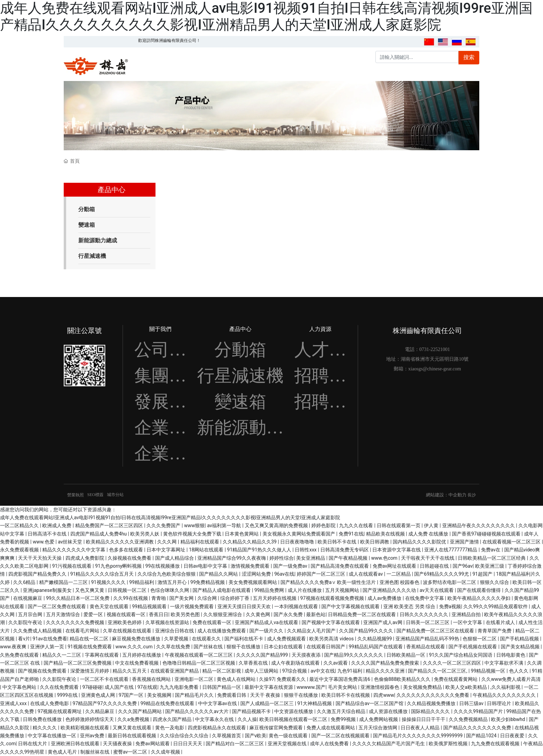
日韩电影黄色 (511, 655)
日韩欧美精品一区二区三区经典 (492, 558)
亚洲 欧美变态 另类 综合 (410, 606)
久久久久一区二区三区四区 (452, 663)
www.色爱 (44, 542)
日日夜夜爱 (513, 736)
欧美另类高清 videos (332, 639)
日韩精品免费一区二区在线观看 (362, 614)
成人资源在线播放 (389, 711)
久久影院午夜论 (26, 622)
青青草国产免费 (495, 631)
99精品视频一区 (489, 671)
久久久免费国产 (164, 525)
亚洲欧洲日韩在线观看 (76, 744)
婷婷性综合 (282, 558)
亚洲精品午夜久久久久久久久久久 (479, 525)
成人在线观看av (366, 574)
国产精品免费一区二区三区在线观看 (436, 631)
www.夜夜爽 (14, 647)
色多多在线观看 (127, 550)
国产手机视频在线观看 (473, 647)
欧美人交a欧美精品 (467, 687)
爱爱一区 (94, 614)
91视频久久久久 (109, 582)
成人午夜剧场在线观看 (296, 663)
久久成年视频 (166, 752)
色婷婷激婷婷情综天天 (90, 719)
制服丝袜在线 (95, 752)
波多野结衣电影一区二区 (450, 582)
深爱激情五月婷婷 (90, 671)
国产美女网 (182, 598)
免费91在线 (351, 534)
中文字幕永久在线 (215, 719)
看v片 (24, 639)
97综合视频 (295, 671)
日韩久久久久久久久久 (424, 614)
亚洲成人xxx (14, 703)
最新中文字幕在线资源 (269, 687)
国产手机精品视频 (520, 639)
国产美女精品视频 (521, 647)
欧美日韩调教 (375, 542)
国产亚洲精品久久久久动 (390, 590)
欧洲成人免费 (57, 525)
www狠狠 (195, 525)
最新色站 (316, 614)
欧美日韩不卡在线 (337, 542)
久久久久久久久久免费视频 (76, 622)
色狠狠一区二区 (480, 639)
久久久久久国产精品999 (263, 655)
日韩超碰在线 (435, 566)
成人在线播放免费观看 (222, 631)
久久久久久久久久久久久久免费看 (433, 695)
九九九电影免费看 (180, 687)
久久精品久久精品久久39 (250, 542)
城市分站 (115, 495)
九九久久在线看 (357, 525)
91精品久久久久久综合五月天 (103, 574)
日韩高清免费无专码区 (345, 550)
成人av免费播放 (385, 598)
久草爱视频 (177, 639)
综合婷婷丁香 (235, 598)
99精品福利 (142, 582)
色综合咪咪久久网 (170, 590)
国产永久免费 (289, 614)
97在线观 (148, 687)
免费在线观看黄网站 (456, 679)
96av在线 (284, 574)
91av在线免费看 (50, 639)
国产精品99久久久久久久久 (354, 655)
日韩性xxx (306, 550)
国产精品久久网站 (219, 574)
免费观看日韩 (232, 695)
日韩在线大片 (33, 744)
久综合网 (208, 598)
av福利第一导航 (225, 525)
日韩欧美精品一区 (406, 655)
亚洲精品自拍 (467, 614)
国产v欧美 (256, 736)
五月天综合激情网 (378, 728)
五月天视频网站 (343, 590)
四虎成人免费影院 (85, 558)
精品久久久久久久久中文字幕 (74, 550)
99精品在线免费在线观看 (168, 703)
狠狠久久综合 (495, 582)
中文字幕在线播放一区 (52, 736)
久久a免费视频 (134, 719)
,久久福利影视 (506, 687)
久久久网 (167, 542)
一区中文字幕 (468, 622)
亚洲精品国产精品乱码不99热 (428, 639)
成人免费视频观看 (287, 639)
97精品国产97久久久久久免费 (105, 703)
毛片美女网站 (343, 687)
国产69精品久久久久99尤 (442, 574)
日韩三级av (472, 703)
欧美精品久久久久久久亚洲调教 (120, 542)
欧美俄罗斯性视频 (449, 744)
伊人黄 (432, 525)
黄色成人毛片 (63, 752)
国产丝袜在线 (209, 647)
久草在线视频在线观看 (128, 631)
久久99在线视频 (131, 598)
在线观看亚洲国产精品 (175, 671)
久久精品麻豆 (100, 711)
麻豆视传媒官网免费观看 (277, 728)
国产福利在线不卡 (244, 639)
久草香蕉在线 (254, 663)
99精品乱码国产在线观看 (376, 647)
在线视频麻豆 (28, 598)
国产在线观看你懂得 (479, 590)
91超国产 (483, 574)
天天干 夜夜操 (266, 695)
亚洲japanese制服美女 (48, 590)
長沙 (472, 495)
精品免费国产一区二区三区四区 (110, 525)
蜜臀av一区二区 (131, 752)
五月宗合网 (31, 614)
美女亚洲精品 (311, 558)
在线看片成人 (501, 622)
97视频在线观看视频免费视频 (333, 598)
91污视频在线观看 (72, 566)
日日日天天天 (188, 744)
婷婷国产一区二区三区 (322, 574)
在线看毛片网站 (83, 631)
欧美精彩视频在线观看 (85, 728)
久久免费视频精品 (469, 719)
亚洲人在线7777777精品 (451, 550)
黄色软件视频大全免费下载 (193, 534)
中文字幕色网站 (20, 687)
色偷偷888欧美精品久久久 (403, 679)
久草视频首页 (227, 736)
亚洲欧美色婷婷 (125, 622)
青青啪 (159, 598)
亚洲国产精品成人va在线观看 (267, 622)
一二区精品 (399, 574)
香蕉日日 (159, 614)
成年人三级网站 (262, 671)
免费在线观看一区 (212, 622)
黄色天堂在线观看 (110, 606)
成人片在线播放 (305, 590)
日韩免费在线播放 (43, 719)
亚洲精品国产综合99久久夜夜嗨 (232, 558)
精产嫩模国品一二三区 (64, 582)
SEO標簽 (95, 495)
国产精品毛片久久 (195, 695)
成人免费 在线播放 (429, 534)
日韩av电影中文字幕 (206, 566)
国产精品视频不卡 (252, 711)
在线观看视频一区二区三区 (512, 542)
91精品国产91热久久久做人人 (260, 550)
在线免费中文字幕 (425, 598)
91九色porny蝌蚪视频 (119, 566)
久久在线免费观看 (60, 687)
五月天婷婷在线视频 (275, 598)
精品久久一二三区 (62, 655)
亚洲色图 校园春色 (400, 582)
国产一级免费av (291, 566)
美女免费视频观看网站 (253, 582)
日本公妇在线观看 (284, 647)
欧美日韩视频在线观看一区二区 (294, 719)
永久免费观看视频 (20, 550)
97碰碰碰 (92, 687)
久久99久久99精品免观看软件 (496, 606)
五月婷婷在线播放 (142, 655)
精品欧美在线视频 (386, 534)
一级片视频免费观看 (192, 606)
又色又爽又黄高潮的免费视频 (277, 525)
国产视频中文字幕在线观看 (331, 622)
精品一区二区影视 (222, 671)
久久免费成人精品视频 (38, 631)
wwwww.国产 (311, 687)
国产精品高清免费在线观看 (340, 566)
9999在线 (68, 695)
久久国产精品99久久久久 (367, 631)
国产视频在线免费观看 (43, 671)
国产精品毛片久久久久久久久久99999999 (418, 736)
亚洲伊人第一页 (48, 647)
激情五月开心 (173, 582)
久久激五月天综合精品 (342, 711)
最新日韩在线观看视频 (132, 736)
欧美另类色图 (186, 614)
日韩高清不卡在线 (48, 534)
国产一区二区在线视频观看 (341, 736)
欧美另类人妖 (145, 534)
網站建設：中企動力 (446, 495)
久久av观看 (336, 663)
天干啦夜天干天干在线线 (428, 558)
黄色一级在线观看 (289, 736)
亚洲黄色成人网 (99, 695)
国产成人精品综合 (175, 558)
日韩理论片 (500, 703)
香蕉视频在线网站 (152, 679)
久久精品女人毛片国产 (312, 631)
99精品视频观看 (150, 606)
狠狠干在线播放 (244, 647)
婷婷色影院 (324, 525)
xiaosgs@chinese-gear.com (435, 369)
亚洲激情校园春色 (380, 687)
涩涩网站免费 (257, 574)
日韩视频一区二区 (128, 590)
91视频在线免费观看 (90, 647)
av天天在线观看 (437, 590)
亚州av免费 (93, 736)
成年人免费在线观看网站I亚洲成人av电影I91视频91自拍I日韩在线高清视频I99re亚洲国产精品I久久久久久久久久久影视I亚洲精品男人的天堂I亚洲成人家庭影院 (266, 16)
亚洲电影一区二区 (194, 679)
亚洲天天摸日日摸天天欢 (245, 606)
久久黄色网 (259, 614)
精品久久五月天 (130, 671)
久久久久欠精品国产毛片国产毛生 (389, 744)
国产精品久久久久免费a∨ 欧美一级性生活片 (329, 582)
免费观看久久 (292, 679)
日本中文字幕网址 (166, 550)
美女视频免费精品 (423, 687)
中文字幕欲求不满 (504, 663)
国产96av (463, 566)
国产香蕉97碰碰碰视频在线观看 (487, 534)
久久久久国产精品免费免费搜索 (386, 663)
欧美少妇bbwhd (509, 719)
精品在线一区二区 (90, 639)
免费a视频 (450, 606)
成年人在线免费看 (330, 744)
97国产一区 (132, 695)
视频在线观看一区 (127, 614)
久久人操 (247, 719)
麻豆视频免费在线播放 (137, 639)
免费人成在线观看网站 (331, 728)
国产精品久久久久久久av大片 (197, 711)
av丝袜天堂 (71, 542)
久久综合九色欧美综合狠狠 (167, 574)
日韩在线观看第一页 (399, 525)
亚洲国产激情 (465, 542)
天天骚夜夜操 (118, 744)
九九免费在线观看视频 (496, 744)
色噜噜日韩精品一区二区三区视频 (199, 663)
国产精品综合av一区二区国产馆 (370, 703)
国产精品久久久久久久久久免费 (478, 728)
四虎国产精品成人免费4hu (99, 534)
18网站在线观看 (207, 550)
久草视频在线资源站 (168, 622)
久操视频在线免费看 (130, 558)
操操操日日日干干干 (424, 719)
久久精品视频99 (375, 639)
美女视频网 (160, 695)
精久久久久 (45, 728)
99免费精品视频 (208, 582)
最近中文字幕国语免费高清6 (340, 679)
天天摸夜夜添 (307, 655)
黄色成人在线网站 (237, 679)
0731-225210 (432, 349)
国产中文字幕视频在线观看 (351, 606)
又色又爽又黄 (90, 590)
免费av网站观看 (153, 744)
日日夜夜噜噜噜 (298, 542)
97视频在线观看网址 (60, 711)
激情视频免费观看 (251, 566)
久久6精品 (25, 582)
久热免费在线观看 (20, 655)
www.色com (385, 558)
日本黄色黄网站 (242, 534)
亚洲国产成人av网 (383, 622)
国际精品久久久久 (431, 711)
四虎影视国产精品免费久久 (38, 574)
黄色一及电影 (170, 728)
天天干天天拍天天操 (40, 558)
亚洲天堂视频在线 (288, 744)
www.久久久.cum (135, 647)
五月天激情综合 (64, 614)
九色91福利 (350, 671)
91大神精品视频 (315, 703)
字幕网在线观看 (102, 655)
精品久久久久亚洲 (386, 671)
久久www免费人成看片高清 (511, 679)
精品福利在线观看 (200, 542)
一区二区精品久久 (20, 525)
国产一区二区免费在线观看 (57, 606)
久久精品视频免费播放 (432, 703)
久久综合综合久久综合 (185, 736)
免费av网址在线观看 (395, 566)
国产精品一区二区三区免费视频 (78, 663)
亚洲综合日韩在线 (175, 631)
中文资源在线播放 (294, 711)
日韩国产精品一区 (222, 687)
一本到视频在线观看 (297, 606)
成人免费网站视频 (379, 719)
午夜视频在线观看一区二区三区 (199, 655)
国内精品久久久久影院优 (420, 542)
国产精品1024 (482, 736)
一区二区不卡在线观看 (105, 679)
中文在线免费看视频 (137, 663)
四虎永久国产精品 (173, 719)
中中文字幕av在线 (218, 703)
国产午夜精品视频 (349, 558)
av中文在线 (323, 671)
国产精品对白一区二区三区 (235, 744)
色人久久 (519, 671)
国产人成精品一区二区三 (268, 703)
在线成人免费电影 (50, 703)
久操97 (267, 679)
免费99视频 (344, 719)
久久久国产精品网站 (140, 711)
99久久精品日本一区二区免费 (78, 598)
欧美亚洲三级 (490, 566)
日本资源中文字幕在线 (397, 550)
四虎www (384, 695)
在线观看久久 (207, 639)
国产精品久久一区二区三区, (438, 671)
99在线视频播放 (163, 566)
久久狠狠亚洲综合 (223, 614)
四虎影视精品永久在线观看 (217, 728)
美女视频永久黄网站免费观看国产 (299, 534)
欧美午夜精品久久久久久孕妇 (479, 598)
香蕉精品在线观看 (426, 647)
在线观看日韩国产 (326, 647)
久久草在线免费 (174, 647)
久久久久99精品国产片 (479, 711)
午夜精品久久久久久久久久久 (505, 695)
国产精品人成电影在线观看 (222, 590)
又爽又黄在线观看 (132, 728)
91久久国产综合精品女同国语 (461, 655)
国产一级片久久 (267, 631)
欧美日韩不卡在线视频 (346, 695)
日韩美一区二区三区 (428, 622)
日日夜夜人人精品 (421, 728)
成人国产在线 (120, 687)
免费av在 (491, 550)
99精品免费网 (270, 590)
